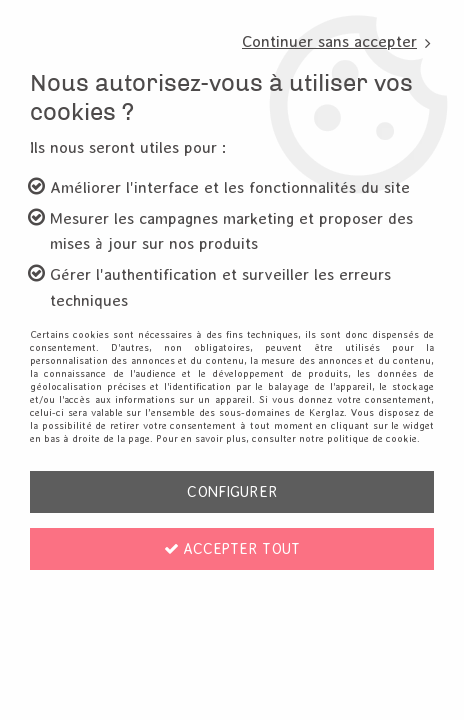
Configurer (232, 491)
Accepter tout (232, 548)
